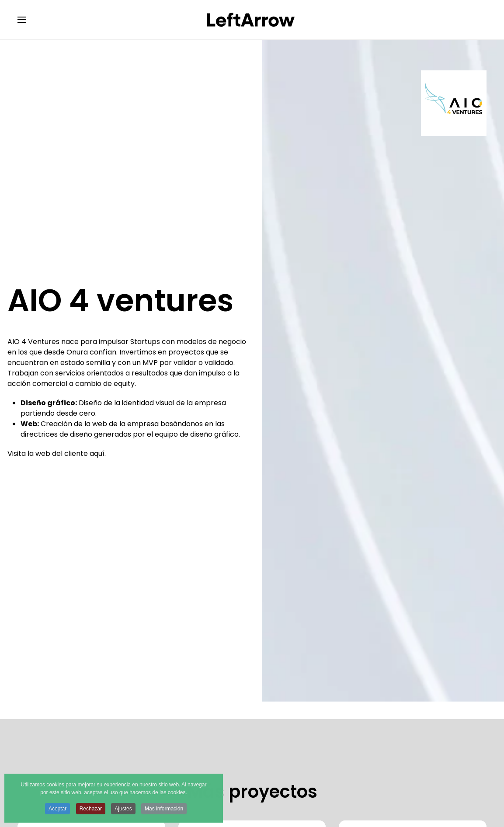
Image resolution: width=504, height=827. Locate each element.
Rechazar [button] (91, 810)
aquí (97, 453)
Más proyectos (252, 792)
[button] (22, 20)
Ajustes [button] (123, 810)
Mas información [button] (164, 810)
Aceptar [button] (57, 810)
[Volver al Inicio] (252, 20)
